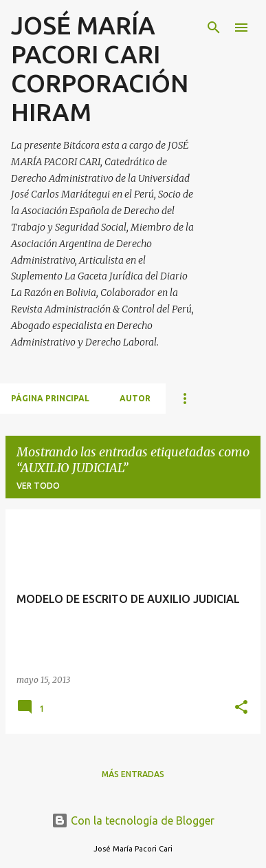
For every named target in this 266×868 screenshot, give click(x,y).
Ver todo (38, 486)
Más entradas (133, 774)
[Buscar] (214, 28)
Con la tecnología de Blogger (133, 821)
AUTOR (135, 398)
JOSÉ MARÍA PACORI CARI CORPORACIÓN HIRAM (100, 68)
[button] (241, 708)
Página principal (50, 398)
